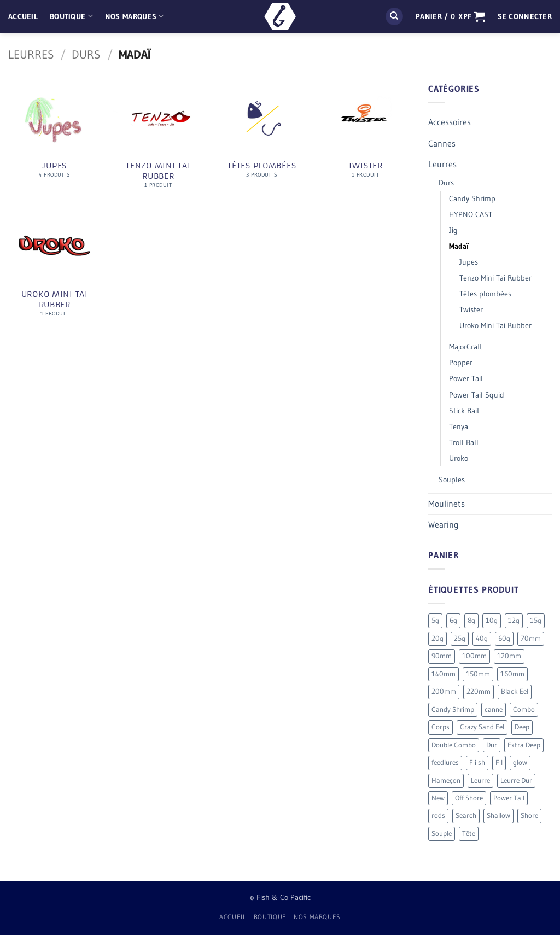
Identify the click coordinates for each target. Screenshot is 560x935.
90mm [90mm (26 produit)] (442, 656)
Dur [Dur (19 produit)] (492, 745)
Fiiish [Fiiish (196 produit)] (477, 762)
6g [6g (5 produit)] (453, 620)
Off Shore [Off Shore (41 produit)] (469, 798)
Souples (452, 480)
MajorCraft (466, 347)
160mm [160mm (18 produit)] (512, 674)
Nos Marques (135, 16)
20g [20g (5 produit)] (437, 638)
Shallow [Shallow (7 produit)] (498, 816)
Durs (86, 54)
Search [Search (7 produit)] (466, 816)
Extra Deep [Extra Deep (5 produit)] (524, 745)
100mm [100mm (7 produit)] (474, 656)
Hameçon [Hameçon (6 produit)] (446, 781)
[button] (450, 16)
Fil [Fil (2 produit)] (499, 762)
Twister (471, 309)
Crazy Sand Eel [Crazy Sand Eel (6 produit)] (482, 727)
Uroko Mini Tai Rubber (495, 325)
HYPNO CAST (471, 214)
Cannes (442, 143)
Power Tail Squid (477, 395)
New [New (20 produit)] (438, 798)
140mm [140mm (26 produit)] (444, 674)
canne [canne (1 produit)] (494, 709)
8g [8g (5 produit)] (471, 620)
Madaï (459, 246)
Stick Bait (464, 411)
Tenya (459, 426)
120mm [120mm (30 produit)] (509, 656)
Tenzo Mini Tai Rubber (495, 278)
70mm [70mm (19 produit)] (531, 638)
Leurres (31, 54)
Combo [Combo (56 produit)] (524, 709)
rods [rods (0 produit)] (438, 816)
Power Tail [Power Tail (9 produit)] (509, 798)
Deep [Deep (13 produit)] (522, 727)
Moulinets (447, 504)
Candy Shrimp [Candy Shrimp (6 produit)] (453, 709)
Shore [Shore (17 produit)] (529, 816)
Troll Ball (464, 442)
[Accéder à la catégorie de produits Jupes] (55, 136)
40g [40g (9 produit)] (482, 638)
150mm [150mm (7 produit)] (478, 674)
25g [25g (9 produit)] (460, 638)
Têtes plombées (485, 294)
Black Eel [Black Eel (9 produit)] (515, 691)
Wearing (444, 524)
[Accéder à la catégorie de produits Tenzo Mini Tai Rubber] (158, 141)
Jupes (469, 262)
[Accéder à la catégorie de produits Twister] (365, 136)
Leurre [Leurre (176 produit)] (480, 781)
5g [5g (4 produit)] (435, 620)
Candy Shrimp (472, 198)
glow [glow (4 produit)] (520, 762)
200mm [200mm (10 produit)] (444, 691)
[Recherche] (394, 17)
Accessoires (450, 122)
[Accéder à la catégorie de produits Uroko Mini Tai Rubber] (55, 270)
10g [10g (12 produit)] (492, 620)
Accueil (23, 16)
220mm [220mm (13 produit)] (479, 691)
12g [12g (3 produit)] (514, 620)
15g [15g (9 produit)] (536, 620)
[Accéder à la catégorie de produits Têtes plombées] (262, 136)
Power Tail (466, 378)
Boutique (71, 16)
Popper (461, 363)
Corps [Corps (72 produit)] (441, 727)
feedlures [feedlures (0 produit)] (445, 762)
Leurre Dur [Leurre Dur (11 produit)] (516, 781)
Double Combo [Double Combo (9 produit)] (454, 745)
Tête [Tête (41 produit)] (469, 834)
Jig (453, 230)
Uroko (459, 458)
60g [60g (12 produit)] (504, 638)
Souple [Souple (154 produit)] (442, 834)
